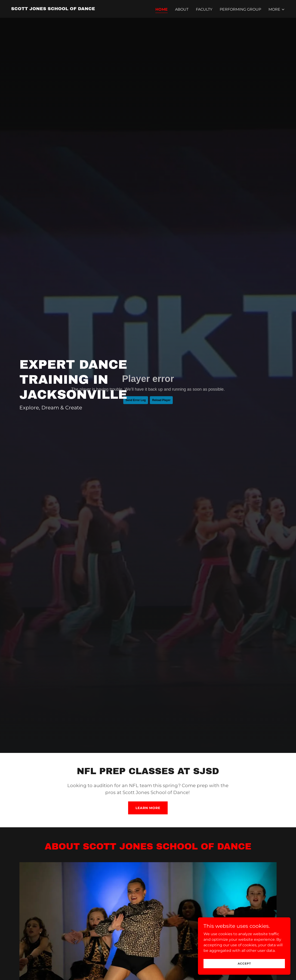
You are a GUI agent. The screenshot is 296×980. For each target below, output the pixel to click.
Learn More (148, 808)
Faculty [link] (204, 9)
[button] (277, 9)
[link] (53, 9)
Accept (244, 963)
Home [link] (162, 9)
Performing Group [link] (240, 9)
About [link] (182, 9)
